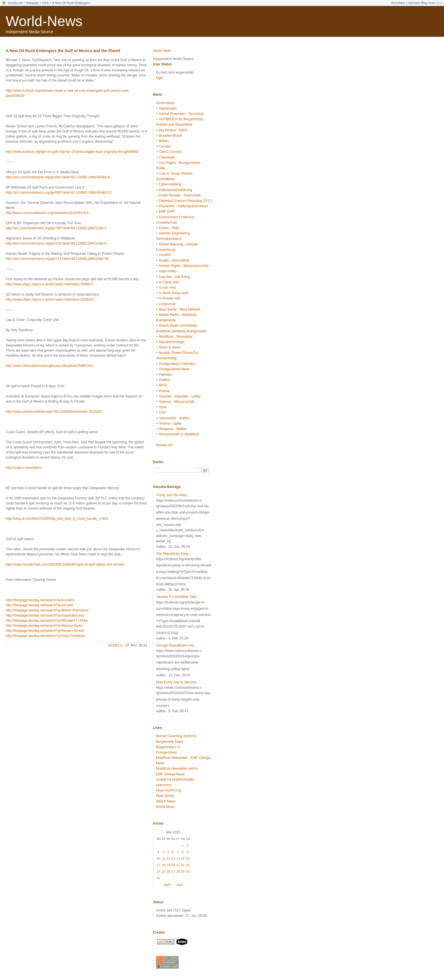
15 (183, 859)
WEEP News (166, 801)
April (167, 885)
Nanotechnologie (172, 342)
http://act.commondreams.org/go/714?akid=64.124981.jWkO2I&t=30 (57, 259)
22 (183, 865)
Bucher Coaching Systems (176, 736)
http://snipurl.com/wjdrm (24, 468)
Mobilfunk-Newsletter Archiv (177, 769)
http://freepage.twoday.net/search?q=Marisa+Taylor (44, 626)
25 (164, 872)
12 (168, 859)
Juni (180, 885)
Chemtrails (167, 157)
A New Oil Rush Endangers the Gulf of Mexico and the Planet (63, 51)
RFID (163, 385)
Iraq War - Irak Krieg (174, 277)
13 (173, 859)
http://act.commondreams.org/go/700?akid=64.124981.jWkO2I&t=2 (56, 228)
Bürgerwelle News (170, 742)
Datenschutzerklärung (175, 190)
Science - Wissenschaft (177, 402)
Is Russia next (169, 298)
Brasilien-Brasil (170, 136)
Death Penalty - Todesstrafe (180, 195)
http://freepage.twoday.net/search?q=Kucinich (40, 600)
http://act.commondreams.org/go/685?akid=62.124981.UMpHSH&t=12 (59, 192)
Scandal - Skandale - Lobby (180, 396)
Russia (164, 391)
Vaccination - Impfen (174, 418)
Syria (163, 407)
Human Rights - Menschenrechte (184, 266)
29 (183, 872)
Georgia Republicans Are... (176, 645)
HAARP (165, 255)
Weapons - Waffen (173, 429)
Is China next (169, 282)
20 (173, 865)
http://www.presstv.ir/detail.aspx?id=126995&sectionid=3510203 (54, 412)
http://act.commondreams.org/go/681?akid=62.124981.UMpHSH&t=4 (58, 177)
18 (164, 865)
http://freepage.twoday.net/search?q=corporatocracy (45, 615)
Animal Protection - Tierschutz (181, 114)
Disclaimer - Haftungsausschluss (183, 206)
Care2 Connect (170, 152)
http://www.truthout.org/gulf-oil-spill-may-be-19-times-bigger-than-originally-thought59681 (72, 152)
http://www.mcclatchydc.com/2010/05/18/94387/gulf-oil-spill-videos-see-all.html (65, 564)
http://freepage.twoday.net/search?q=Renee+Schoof (45, 631)
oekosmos (164, 785)
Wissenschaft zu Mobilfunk (179, 434)
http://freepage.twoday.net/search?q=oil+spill (39, 605)
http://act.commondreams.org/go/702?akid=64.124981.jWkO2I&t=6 (56, 243)
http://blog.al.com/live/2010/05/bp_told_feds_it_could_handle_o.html (57, 519)
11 (164, 859)
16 (188, 859)
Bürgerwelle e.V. (168, 747)
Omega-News (166, 752)
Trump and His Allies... (173, 495)
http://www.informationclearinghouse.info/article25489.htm (49, 366)
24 (158, 872)
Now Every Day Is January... (177, 682)
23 (188, 865)
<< (439, 3)
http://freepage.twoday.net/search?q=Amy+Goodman (45, 636)
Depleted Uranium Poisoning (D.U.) (185, 201)
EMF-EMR (167, 211)
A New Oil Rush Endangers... (72, 3)
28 (178, 872)
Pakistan (165, 375)
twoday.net (15, 3)
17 (158, 865)
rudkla (115, 645)
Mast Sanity (165, 796)
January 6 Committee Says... (178, 597)
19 (168, 865)
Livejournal (167, 304)
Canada (165, 146)
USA (45, 3)
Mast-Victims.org (169, 790)
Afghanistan (168, 108)
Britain (164, 141)
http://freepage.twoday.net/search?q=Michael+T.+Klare (47, 620)
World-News (44, 21)
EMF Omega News (170, 774)
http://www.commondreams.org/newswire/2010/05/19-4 (47, 213)
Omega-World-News (174, 369)
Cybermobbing (170, 184)
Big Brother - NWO (173, 130)
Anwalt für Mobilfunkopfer (175, 780)
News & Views (170, 347)
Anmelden (398, 3)
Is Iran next (167, 288)
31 (158, 878)
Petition (165, 380)
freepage (32, 3)
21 (178, 865)
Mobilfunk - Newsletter (176, 337)
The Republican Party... (174, 554)
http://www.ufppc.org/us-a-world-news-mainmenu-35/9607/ (50, 284)
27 (173, 872)
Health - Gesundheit (174, 260)
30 (188, 872)
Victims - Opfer (170, 423)
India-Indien (168, 271)
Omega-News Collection (177, 364)
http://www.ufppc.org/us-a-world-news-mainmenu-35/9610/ (50, 299)
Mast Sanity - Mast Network (180, 309)
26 (168, 872)
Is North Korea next (173, 293)
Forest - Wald (169, 228)
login (160, 78)
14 (178, 859)
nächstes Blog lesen (422, 3)
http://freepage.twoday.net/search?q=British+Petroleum (47, 610)
